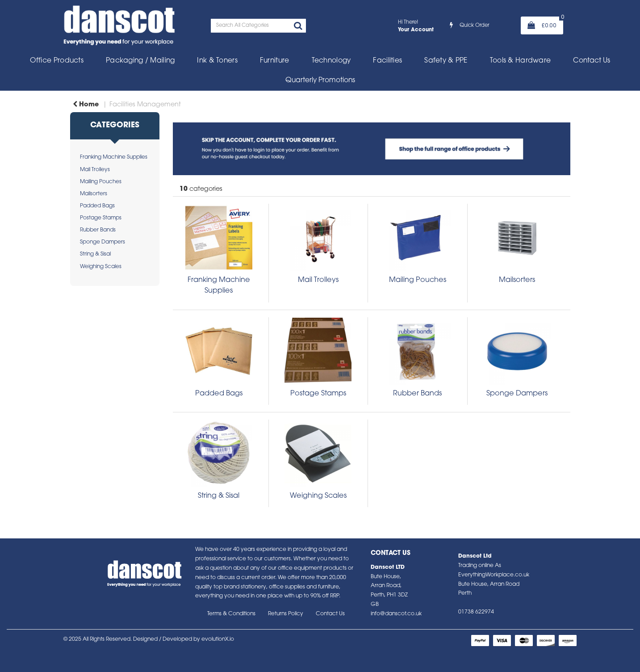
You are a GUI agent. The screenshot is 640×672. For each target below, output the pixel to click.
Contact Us (592, 61)
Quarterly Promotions (320, 80)
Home (86, 105)
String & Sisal (95, 254)
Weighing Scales (101, 267)
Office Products (57, 61)
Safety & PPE (446, 61)
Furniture (275, 61)
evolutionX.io (218, 639)
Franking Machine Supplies (114, 157)
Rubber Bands (98, 230)
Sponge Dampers (102, 242)
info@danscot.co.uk (396, 614)
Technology (331, 61)
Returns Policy (286, 614)
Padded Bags (97, 206)
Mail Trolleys (95, 170)
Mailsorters (94, 194)
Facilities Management (145, 105)
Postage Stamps (101, 218)
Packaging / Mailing (140, 61)
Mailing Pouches (101, 182)
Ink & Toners (217, 61)
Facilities (387, 61)
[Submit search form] (298, 27)
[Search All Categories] (258, 26)
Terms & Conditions (231, 614)
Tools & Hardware (521, 61)
